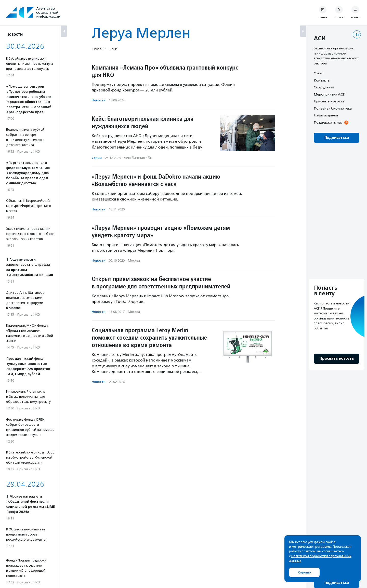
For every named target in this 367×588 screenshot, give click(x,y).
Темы (97, 49)
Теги (113, 49)
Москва (134, 260)
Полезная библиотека (333, 108)
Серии (97, 158)
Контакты (322, 80)
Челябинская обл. (138, 158)
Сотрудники (324, 87)
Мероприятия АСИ (330, 94)
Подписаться (337, 138)
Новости (99, 100)
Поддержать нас (328, 122)
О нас (318, 73)
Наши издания (326, 115)
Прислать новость (329, 101)
